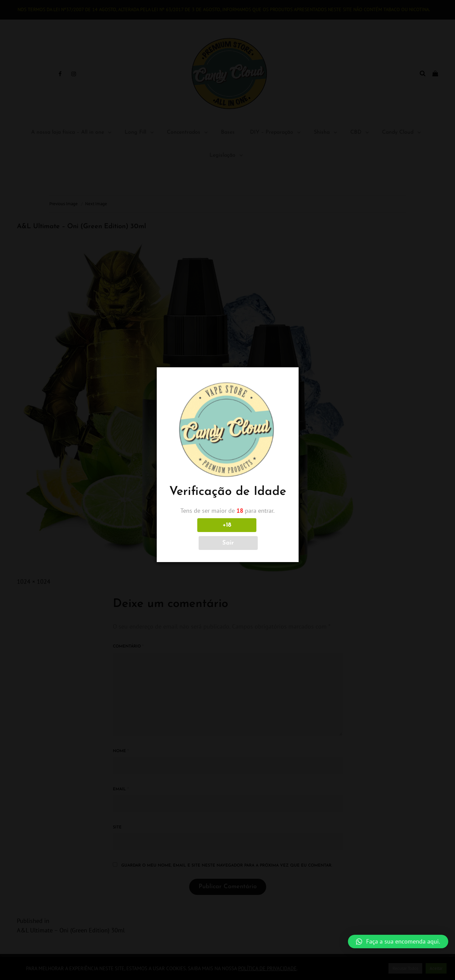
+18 (198, 534)
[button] (398, 942)
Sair (257, 534)
